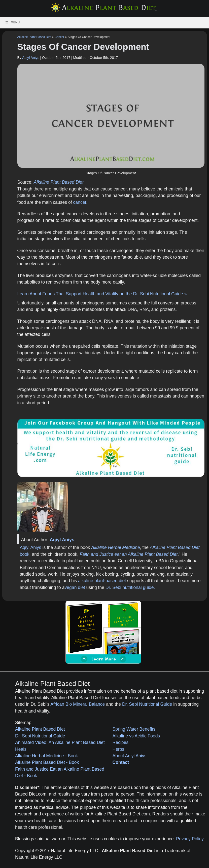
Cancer (60, 37)
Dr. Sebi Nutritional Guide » (160, 294)
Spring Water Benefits (134, 729)
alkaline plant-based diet (102, 581)
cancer (80, 202)
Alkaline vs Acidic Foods (136, 736)
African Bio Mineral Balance (78, 704)
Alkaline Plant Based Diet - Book (47, 762)
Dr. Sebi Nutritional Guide (147, 704)
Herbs (118, 749)
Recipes (121, 742)
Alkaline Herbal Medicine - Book (46, 756)
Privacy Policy (190, 839)
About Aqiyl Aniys (130, 756)
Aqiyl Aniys (31, 58)
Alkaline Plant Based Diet (34, 37)
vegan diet (75, 587)
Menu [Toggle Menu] (12, 22)
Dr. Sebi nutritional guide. (130, 587)
